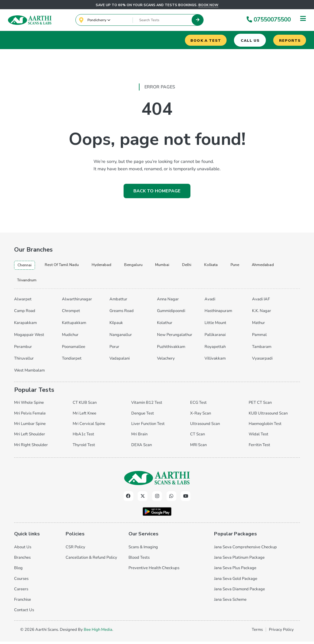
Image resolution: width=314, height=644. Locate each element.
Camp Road (25, 314)
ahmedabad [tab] (30, 282)
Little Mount (215, 326)
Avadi (210, 302)
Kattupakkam (74, 326)
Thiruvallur (24, 361)
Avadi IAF (261, 302)
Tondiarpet (72, 361)
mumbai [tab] (176, 266)
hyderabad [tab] (111, 266)
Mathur (258, 326)
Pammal (259, 337)
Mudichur (70, 337)
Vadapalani (120, 361)
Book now (208, 5)
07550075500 (268, 20)
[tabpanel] (157, 336)
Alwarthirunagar (77, 302)
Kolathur (165, 326)
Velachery (166, 361)
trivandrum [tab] (67, 282)
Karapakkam (25, 326)
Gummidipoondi (171, 314)
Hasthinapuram (218, 314)
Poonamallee (74, 349)
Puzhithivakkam (171, 349)
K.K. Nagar (262, 314)
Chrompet (71, 314)
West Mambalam (29, 373)
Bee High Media (98, 632)
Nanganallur (121, 337)
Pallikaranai (215, 337)
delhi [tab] (203, 266)
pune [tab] (254, 266)
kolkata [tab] (228, 266)
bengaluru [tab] (146, 266)
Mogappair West (29, 337)
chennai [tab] (26, 266)
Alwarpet (23, 302)
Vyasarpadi (262, 361)
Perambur (23, 349)
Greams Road (122, 314)
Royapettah (215, 349)
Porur (114, 349)
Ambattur (118, 302)
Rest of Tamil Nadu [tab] (67, 266)
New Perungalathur (175, 337)
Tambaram (262, 349)
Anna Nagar (168, 302)
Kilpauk (116, 326)
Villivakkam (215, 361)
